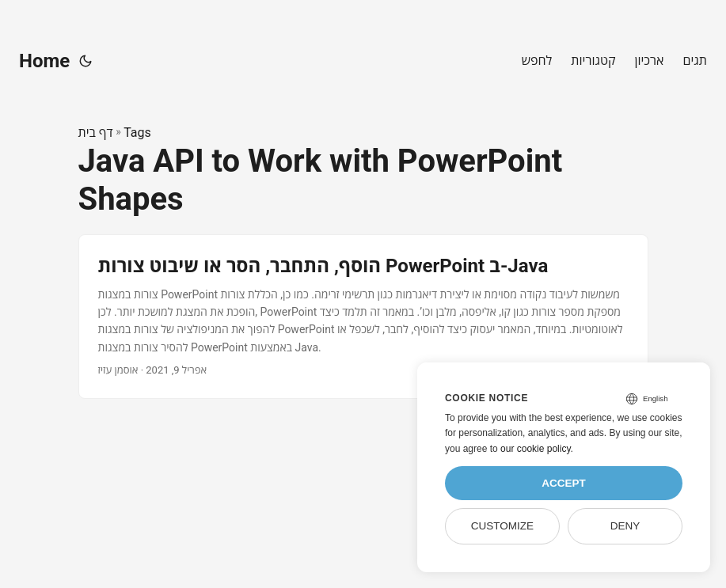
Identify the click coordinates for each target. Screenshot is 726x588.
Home (44, 61)
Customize (502, 526)
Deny (625, 526)
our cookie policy (536, 449)
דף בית (96, 133)
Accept (564, 483)
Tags (137, 133)
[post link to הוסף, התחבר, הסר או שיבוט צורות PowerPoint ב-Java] (363, 317)
